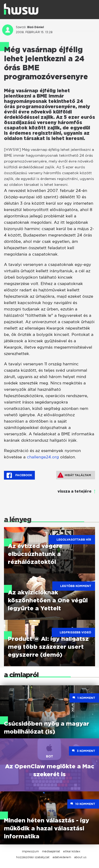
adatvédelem (62, 857)
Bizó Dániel (36, 27)
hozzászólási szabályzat (33, 857)
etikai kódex (72, 851)
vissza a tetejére (75, 492)
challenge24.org (43, 457)
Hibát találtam (74, 475)
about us (80, 857)
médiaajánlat (51, 851)
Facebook (19, 475)
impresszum (30, 851)
